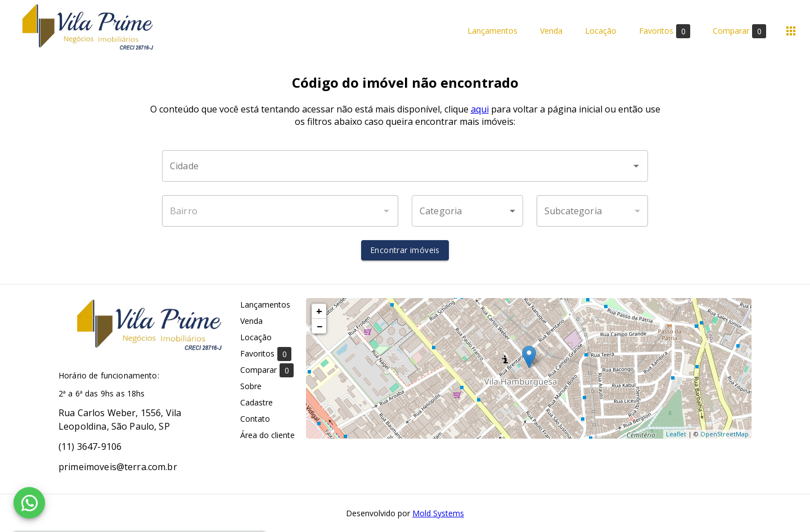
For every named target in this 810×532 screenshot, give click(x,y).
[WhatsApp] (29, 503)
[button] (467, 211)
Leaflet (676, 434)
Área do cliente (267, 435)
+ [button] (319, 311)
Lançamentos (492, 31)
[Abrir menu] (791, 31)
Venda (551, 31)
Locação (601, 31)
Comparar (739, 31)
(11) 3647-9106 (90, 447)
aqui (480, 109)
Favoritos (665, 31)
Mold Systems (438, 513)
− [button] (319, 326)
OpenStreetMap (724, 434)
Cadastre (256, 402)
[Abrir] (636, 166)
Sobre (251, 386)
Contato (255, 419)
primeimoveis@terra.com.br (118, 467)
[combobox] (405, 166)
